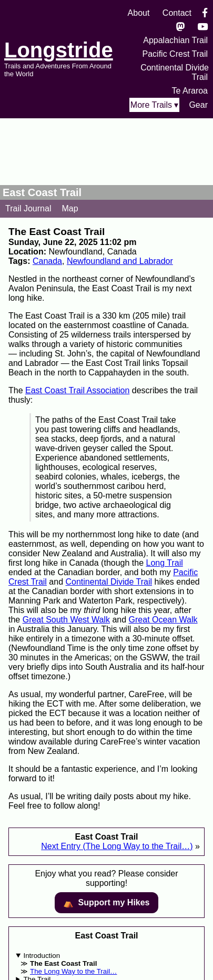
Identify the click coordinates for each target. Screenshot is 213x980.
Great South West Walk (66, 620)
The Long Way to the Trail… (73, 971)
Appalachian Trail (175, 40)
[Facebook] (205, 13)
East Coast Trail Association (77, 390)
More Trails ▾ (155, 105)
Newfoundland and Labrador (120, 261)
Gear (198, 105)
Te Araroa (190, 91)
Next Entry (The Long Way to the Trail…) (117, 846)
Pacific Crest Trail (175, 54)
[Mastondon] (181, 27)
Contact (177, 13)
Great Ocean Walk (163, 620)
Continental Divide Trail (109, 582)
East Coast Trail (42, 192)
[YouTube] (203, 27)
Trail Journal (28, 208)
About (139, 13)
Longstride (59, 50)
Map (70, 208)
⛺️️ (106, 903)
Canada (47, 261)
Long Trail (165, 563)
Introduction (42, 956)
